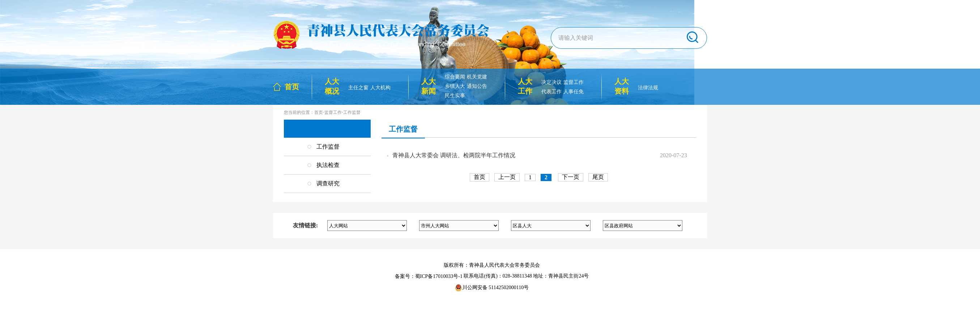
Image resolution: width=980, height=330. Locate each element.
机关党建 (477, 77)
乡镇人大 (455, 86)
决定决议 (551, 82)
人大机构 (380, 88)
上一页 (507, 177)
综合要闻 (455, 77)
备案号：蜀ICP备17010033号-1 (429, 276)
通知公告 (477, 86)
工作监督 (352, 112)
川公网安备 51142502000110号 (492, 288)
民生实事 (455, 96)
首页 (292, 87)
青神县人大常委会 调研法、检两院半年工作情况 (454, 155)
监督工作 (574, 82)
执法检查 (328, 165)
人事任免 (574, 92)
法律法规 (648, 88)
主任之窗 (358, 88)
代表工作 (551, 92)
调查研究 (328, 183)
